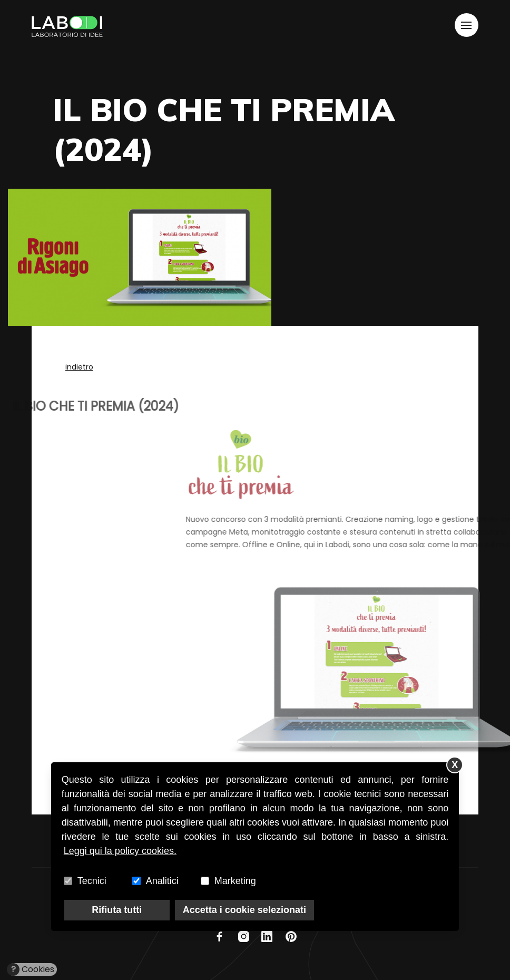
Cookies (31, 969)
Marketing (235, 881)
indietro (79, 367)
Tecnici (92, 881)
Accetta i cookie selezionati (244, 910)
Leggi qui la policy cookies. (120, 851)
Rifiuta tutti (117, 910)
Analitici (162, 881)
